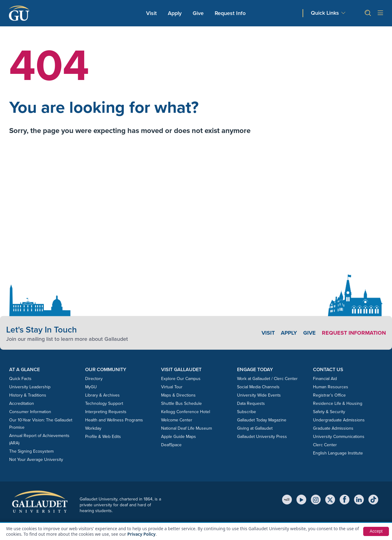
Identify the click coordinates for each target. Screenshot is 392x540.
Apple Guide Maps (179, 437)
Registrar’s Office (329, 395)
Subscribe (247, 412)
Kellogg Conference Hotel (186, 412)
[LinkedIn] (359, 500)
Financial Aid (325, 379)
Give (198, 13)
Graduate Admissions (333, 428)
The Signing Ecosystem (31, 451)
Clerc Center (325, 445)
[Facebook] (345, 500)
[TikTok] (373, 500)
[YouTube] (301, 500)
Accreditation (22, 403)
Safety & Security (329, 412)
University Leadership (30, 387)
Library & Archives (102, 395)
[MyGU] (287, 500)
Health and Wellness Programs (114, 420)
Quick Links (325, 13)
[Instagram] (316, 500)
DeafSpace (171, 445)
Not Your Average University (36, 460)
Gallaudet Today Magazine (262, 420)
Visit (151, 13)
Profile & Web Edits (103, 437)
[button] (365, 13)
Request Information (354, 333)
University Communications (339, 437)
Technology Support (104, 403)
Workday (93, 428)
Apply (176, 13)
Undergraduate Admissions (339, 420)
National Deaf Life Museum (187, 428)
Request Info (230, 13)
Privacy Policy (142, 534)
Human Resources (331, 387)
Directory (94, 379)
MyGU (91, 387)
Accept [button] (376, 531)
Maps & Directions (178, 395)
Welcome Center (177, 420)
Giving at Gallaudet (255, 428)
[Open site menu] (380, 13)
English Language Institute (338, 453)
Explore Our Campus (181, 379)
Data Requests (251, 403)
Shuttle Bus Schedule (181, 403)
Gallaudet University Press (262, 437)
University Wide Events (259, 395)
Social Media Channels (258, 387)
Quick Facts (20, 379)
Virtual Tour (172, 387)
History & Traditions (28, 395)
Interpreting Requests (106, 412)
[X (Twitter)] (330, 500)
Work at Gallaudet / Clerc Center (267, 379)
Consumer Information (30, 412)
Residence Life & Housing (338, 403)
